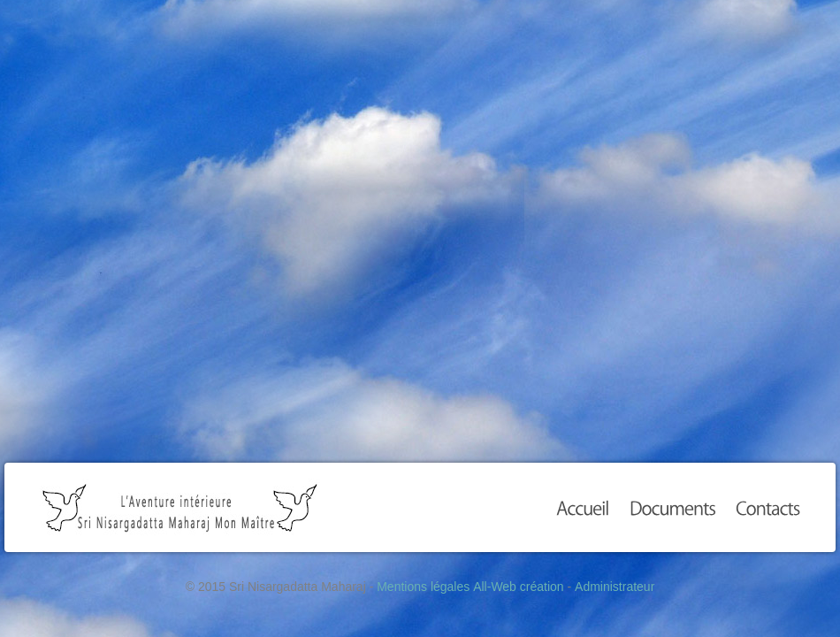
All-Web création (518, 587)
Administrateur (615, 587)
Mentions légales (423, 587)
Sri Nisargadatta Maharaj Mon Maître (180, 507)
